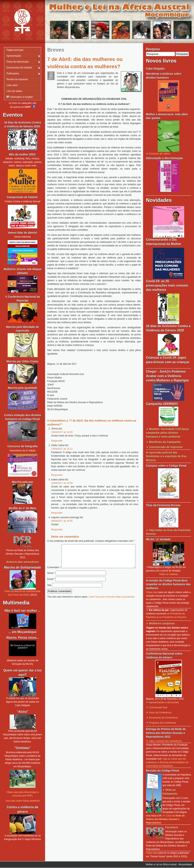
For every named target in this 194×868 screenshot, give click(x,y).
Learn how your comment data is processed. (112, 605)
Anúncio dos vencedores (23, 562)
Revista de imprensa (17, 79)
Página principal (15, 50)
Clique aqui (152, 592)
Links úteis (12, 85)
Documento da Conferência (163, 718)
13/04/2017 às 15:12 (62, 449)
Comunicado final (158, 707)
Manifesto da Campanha (165, 442)
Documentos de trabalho (19, 68)
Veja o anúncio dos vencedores (165, 741)
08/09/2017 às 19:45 (62, 521)
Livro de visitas (14, 91)
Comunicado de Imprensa (166, 447)
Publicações (13, 73)
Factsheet (172, 827)
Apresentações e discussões (164, 702)
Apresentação (14, 56)
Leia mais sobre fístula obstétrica (22, 801)
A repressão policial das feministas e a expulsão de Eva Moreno (166, 456)
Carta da (165, 819)
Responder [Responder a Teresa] (57, 441)
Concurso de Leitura (160, 154)
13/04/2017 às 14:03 (62, 432)
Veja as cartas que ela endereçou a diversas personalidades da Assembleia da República (167, 762)
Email (51, 587)
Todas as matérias (168, 574)
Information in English (20, 97)
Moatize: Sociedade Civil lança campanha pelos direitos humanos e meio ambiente (167, 433)
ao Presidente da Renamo (173, 617)
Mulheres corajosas (162, 623)
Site (49, 593)
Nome (51, 581)
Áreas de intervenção (18, 62)
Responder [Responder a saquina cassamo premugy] (57, 530)
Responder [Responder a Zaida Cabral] (57, 475)
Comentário (93, 546)
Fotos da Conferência (160, 713)
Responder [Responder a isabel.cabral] (57, 513)
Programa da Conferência (162, 723)
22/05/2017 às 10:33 (62, 483)
